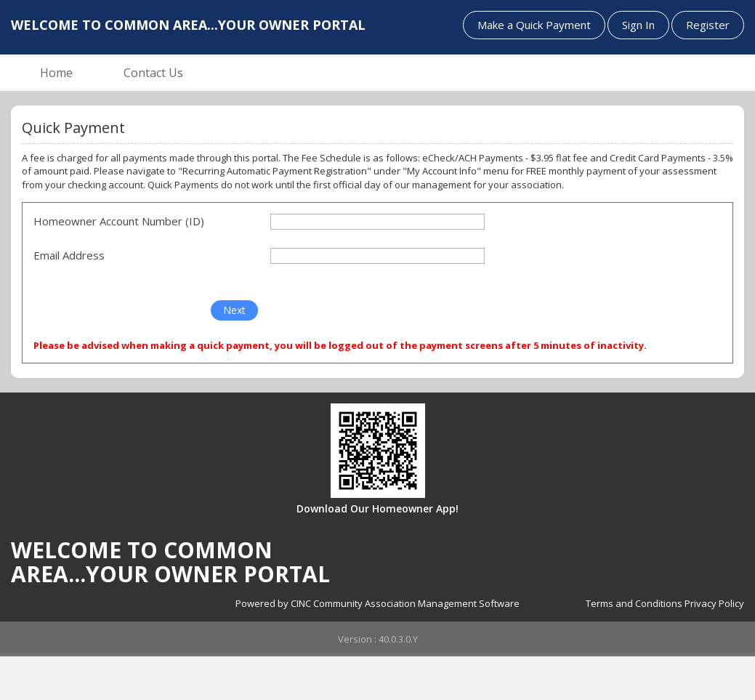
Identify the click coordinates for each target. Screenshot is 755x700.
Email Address (69, 255)
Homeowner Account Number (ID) (119, 221)
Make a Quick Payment (534, 25)
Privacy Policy (714, 603)
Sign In (638, 25)
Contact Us (153, 73)
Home (56, 73)
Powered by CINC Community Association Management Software (377, 603)
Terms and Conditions (634, 603)
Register (708, 25)
